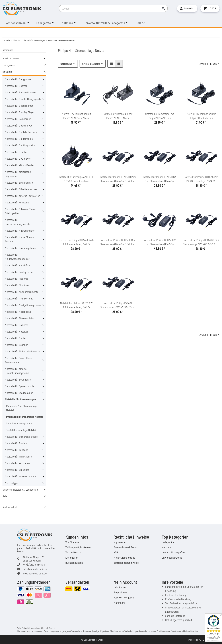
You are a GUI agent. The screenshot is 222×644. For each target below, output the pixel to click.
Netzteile (7, 72)
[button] (187, 8)
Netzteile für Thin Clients (18, 456)
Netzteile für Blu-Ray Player (20, 112)
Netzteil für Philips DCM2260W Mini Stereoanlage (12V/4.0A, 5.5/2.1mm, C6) (76, 305)
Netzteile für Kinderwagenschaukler (17, 257)
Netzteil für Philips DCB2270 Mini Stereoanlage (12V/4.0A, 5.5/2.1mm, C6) (118, 242)
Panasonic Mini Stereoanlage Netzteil (22, 408)
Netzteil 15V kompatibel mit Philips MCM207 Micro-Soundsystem (118, 116)
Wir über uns (72, 542)
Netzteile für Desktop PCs (19, 125)
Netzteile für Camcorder (18, 119)
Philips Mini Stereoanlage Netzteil (25, 417)
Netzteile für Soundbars (18, 379)
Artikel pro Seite (91, 64)
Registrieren (120, 592)
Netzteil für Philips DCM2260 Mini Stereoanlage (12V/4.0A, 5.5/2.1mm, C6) (201, 242)
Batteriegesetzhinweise (126, 563)
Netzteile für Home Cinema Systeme (19, 239)
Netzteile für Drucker (16, 152)
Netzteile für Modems (16, 279)
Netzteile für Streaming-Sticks (21, 437)
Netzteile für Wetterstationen (21, 476)
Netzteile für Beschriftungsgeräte (23, 99)
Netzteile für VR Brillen (17, 470)
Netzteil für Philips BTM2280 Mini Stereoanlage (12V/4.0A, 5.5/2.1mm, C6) (118, 179)
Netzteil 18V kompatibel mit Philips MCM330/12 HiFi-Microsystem (201, 116)
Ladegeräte (9, 65)
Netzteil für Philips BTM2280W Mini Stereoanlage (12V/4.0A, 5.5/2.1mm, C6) (160, 179)
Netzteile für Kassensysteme (20, 248)
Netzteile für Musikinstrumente (22, 292)
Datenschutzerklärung (125, 547)
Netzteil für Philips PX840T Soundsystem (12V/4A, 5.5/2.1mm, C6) (118, 305)
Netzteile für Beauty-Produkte (21, 92)
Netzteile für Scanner (16, 345)
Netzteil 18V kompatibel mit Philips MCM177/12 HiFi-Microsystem (160, 116)
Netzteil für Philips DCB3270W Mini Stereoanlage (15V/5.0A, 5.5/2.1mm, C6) (160, 242)
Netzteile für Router (16, 338)
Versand (52, 628)
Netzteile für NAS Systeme (19, 298)
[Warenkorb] (210, 8)
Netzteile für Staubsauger (19, 393)
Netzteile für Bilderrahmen (19, 106)
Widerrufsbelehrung (124, 558)
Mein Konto (120, 587)
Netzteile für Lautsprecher (19, 272)
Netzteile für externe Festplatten (23, 196)
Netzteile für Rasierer (16, 325)
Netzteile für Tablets (16, 443)
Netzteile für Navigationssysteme (23, 305)
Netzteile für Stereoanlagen (20, 399)
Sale (5, 496)
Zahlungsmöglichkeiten (78, 547)
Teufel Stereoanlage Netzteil (21, 430)
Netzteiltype (11, 483)
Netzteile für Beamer (16, 86)
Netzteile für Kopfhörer (17, 265)
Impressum (119, 542)
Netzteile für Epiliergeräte (19, 183)
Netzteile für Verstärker (17, 463)
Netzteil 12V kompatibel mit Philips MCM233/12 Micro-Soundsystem (76, 116)
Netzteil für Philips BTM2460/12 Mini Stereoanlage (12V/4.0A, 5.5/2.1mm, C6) (201, 179)
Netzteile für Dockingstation (20, 145)
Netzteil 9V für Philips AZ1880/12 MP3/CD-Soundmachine (76, 179)
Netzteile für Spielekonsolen (20, 386)
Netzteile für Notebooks (18, 312)
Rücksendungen (74, 563)
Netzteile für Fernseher (17, 202)
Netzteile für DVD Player (18, 158)
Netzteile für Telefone (17, 450)
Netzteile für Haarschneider (20, 231)
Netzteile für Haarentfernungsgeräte (18, 222)
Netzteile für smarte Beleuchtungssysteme (17, 371)
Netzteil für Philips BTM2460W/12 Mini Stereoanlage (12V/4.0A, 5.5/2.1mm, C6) (76, 242)
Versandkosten (73, 552)
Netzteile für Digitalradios (19, 139)
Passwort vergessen (124, 597)
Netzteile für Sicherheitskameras (23, 351)
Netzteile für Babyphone (18, 79)
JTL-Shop (205, 640)
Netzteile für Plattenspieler (19, 318)
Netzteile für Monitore (17, 285)
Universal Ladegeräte (173, 552)
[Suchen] (109, 8)
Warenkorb (119, 603)
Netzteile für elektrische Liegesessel (18, 174)
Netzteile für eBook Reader (19, 165)
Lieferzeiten (72, 558)
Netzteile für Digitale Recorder (21, 132)
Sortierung (66, 64)
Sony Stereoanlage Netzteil (21, 423)
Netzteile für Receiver (17, 331)
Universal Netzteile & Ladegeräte (20, 490)
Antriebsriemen (11, 58)
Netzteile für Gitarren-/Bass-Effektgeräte (20, 211)
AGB (116, 552)
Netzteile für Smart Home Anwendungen (19, 360)
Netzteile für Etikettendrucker (21, 189)
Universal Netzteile (172, 558)
